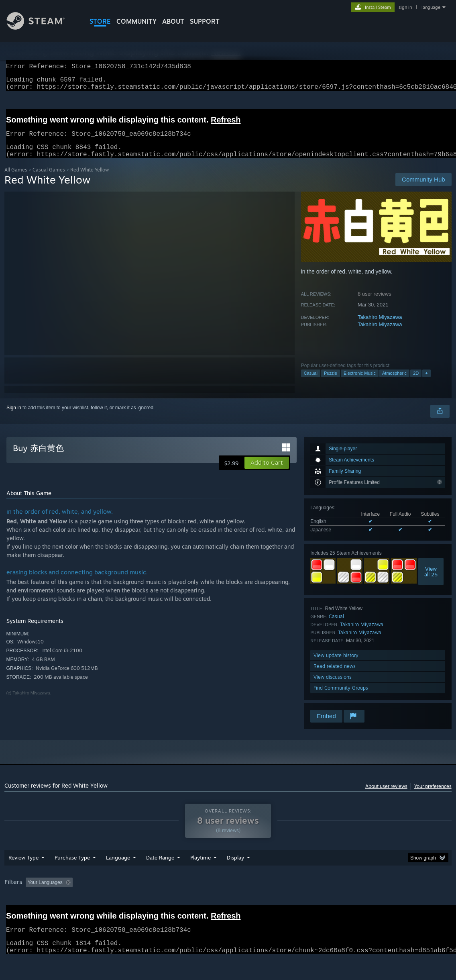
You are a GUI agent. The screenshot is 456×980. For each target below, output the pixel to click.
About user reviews (386, 796)
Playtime (201, 878)
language (431, 7)
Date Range (160, 878)
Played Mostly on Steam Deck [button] (246, 903)
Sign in (14, 417)
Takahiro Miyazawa (380, 327)
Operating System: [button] (313, 903)
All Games (16, 179)
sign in (405, 7)
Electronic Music (360, 383)
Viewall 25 (431, 581)
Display (235, 878)
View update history (336, 665)
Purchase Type (72, 878)
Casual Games (49, 179)
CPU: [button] (354, 903)
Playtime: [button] (188, 903)
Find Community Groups (341, 697)
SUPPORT (205, 21)
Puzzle (331, 383)
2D (416, 383)
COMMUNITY (136, 21)
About (173, 21)
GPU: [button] (381, 903)
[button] (267, 472)
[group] (228, 904)
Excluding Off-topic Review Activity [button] (126, 903)
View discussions (333, 687)
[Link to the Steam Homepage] (42, 28)
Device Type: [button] (416, 903)
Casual (311, 383)
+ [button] (426, 383)
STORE (100, 21)
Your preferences (433, 796)
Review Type (23, 878)
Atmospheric (394, 383)
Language (118, 878)
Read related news (335, 676)
